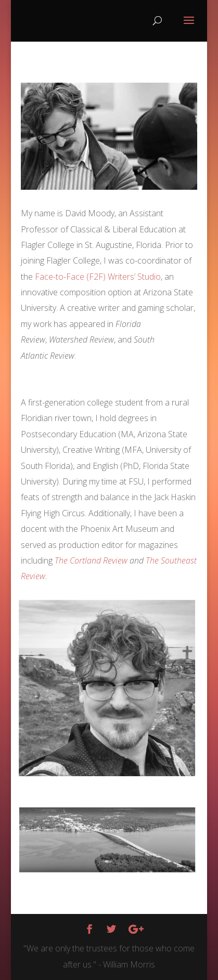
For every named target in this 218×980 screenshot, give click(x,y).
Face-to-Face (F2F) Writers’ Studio (98, 277)
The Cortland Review (91, 560)
